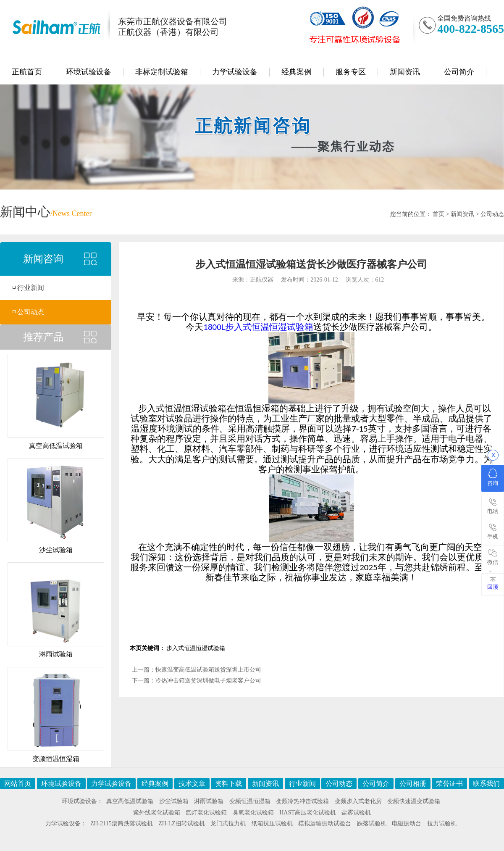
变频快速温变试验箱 (414, 801)
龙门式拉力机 (228, 823)
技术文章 (192, 784)
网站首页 (18, 784)
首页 (438, 214)
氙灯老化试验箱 (206, 813)
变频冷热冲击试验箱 (302, 801)
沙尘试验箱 (174, 801)
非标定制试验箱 (162, 72)
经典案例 (297, 72)
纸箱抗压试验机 (272, 823)
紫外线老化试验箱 (157, 813)
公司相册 (413, 784)
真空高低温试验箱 (130, 801)
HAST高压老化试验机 (308, 813)
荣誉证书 (449, 784)
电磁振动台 (407, 823)
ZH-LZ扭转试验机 (181, 823)
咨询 (493, 477)
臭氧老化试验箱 (253, 813)
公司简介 (459, 72)
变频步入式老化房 (358, 801)
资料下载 (228, 784)
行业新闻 (31, 288)
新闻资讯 (405, 72)
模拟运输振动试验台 (325, 823)
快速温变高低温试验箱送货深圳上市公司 (208, 670)
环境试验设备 (89, 72)
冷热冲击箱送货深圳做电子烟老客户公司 (208, 681)
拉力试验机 (442, 823)
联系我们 (486, 784)
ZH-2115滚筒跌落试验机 (122, 823)
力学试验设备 (235, 72)
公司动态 (492, 214)
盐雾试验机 (356, 813)
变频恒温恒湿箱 (250, 801)
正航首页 (27, 72)
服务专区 (351, 72)
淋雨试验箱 (209, 801)
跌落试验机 (372, 823)
